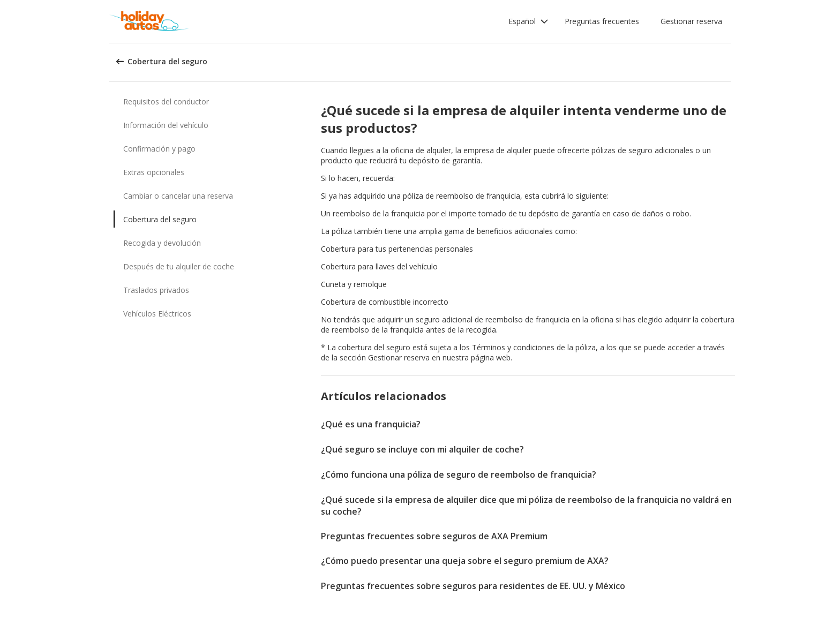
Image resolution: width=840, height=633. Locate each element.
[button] (528, 21)
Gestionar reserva (691, 21)
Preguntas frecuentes (602, 21)
